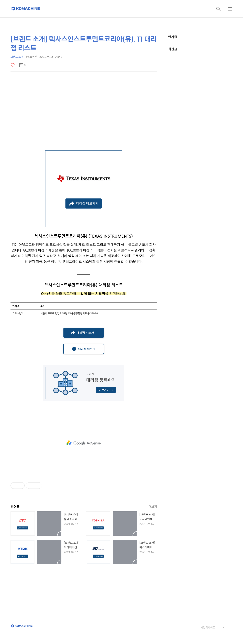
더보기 (153, 506)
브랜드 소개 (17, 57)
